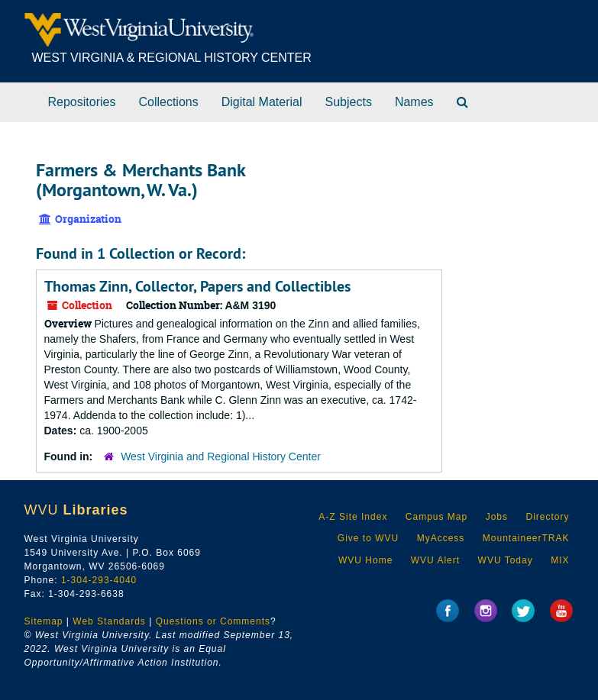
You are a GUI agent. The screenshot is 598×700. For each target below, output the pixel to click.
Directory (547, 517)
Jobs (497, 517)
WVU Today (506, 560)
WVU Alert (435, 560)
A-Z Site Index (353, 517)
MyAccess (441, 538)
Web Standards (109, 621)
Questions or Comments (213, 621)
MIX (560, 560)
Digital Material (262, 102)
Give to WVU (368, 538)
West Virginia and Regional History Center (221, 456)
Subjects (349, 102)
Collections (168, 102)
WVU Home (365, 560)
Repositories (82, 102)
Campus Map (436, 517)
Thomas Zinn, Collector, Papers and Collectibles (197, 286)
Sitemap (44, 621)
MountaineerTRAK (526, 538)
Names (414, 102)
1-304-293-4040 (99, 580)
